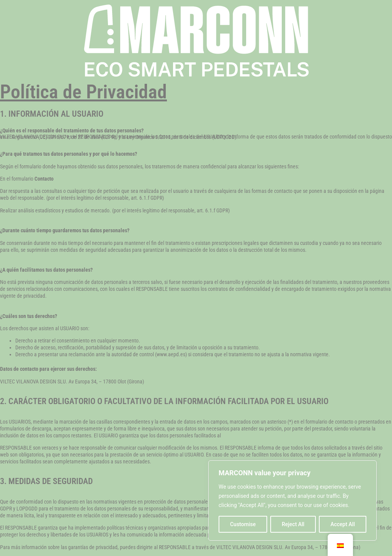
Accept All (343, 524)
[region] (292, 501)
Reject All (293, 524)
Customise (243, 524)
